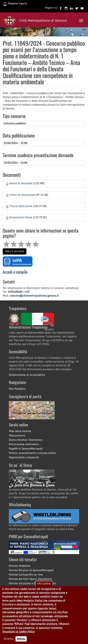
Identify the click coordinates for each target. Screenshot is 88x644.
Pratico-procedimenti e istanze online (32, 453)
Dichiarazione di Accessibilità (27, 375)
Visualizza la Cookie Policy (18, 637)
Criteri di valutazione (22, 195)
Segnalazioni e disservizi (24, 457)
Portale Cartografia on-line (26, 575)
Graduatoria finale (21, 217)
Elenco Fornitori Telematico (26, 440)
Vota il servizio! (15, 251)
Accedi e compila (15, 272)
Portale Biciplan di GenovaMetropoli (31, 570)
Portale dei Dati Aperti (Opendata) (30, 579)
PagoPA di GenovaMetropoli (26, 449)
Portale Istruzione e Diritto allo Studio (32, 583)
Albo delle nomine (20, 431)
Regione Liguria (15, 4)
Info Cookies (44, 589)
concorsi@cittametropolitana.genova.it (34, 296)
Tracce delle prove (21, 206)
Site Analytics (17, 389)
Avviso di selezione (21, 183)
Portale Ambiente (20, 566)
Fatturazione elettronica (24, 444)
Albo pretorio (17, 436)
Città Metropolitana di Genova (43, 21)
